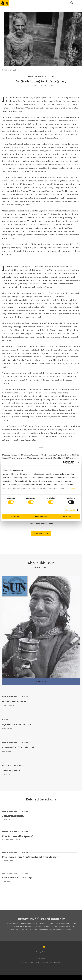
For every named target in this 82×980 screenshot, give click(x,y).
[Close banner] (79, 462)
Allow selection (41, 516)
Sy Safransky (7, 775)
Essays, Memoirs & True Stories (41, 77)
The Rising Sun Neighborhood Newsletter (30, 857)
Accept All (67, 516)
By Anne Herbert (8, 861)
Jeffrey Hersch (10, 70)
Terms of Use (41, 958)
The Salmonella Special (18, 836)
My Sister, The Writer (16, 724)
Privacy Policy (41, 952)
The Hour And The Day (17, 878)
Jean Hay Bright (8, 752)
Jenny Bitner (7, 729)
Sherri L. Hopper (8, 706)
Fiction (5, 719)
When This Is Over (14, 702)
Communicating (13, 816)
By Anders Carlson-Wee (11, 840)
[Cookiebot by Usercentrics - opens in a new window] (65, 462)
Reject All (15, 516)
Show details (70, 510)
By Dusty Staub (8, 819)
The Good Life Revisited (18, 747)
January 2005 (49, 86)
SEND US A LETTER (41, 533)
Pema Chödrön (36, 86)
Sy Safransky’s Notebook (13, 765)
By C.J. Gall (6, 881)
